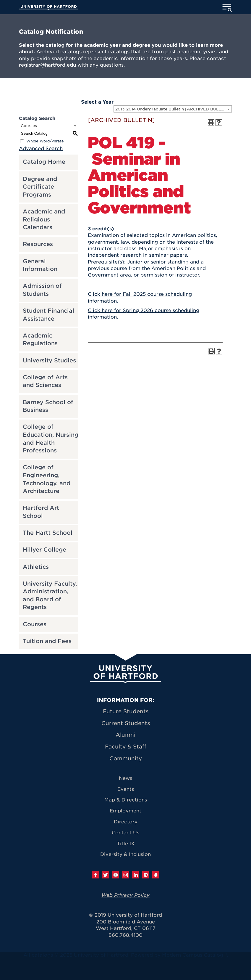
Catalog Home (44, 162)
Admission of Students (42, 290)
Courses (35, 624)
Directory (126, 822)
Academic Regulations (40, 340)
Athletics (36, 567)
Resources (38, 244)
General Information (40, 265)
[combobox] (173, 109)
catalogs (42, 955)
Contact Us (125, 833)
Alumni (125, 735)
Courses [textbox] (29, 126)
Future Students (126, 711)
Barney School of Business (48, 406)
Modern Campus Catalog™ (194, 955)
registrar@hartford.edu (47, 65)
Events (126, 789)
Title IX (126, 844)
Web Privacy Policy (125, 895)
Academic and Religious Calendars (44, 219)
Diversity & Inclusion (125, 854)
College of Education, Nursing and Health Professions (51, 439)
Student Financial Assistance (48, 315)
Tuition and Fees (47, 641)
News (125, 778)
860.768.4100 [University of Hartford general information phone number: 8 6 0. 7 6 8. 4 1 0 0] (125, 935)
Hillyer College (44, 550)
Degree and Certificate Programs (40, 187)
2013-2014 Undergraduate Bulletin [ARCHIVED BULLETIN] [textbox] (173, 109)
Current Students (126, 723)
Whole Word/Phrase (45, 141)
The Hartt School (48, 533)
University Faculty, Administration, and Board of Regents (50, 596)
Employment (125, 811)
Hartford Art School (41, 512)
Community (126, 758)
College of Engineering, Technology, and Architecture (47, 479)
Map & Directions (126, 800)
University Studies (49, 360)
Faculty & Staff (126, 747)
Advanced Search (41, 148)
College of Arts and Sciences (45, 381)
